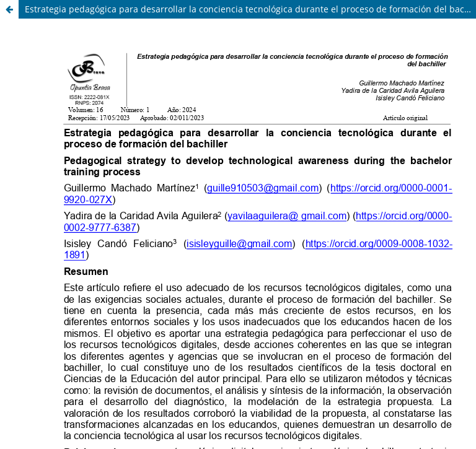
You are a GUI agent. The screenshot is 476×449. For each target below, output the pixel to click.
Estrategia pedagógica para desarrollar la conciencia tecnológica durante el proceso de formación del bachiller (250, 9)
